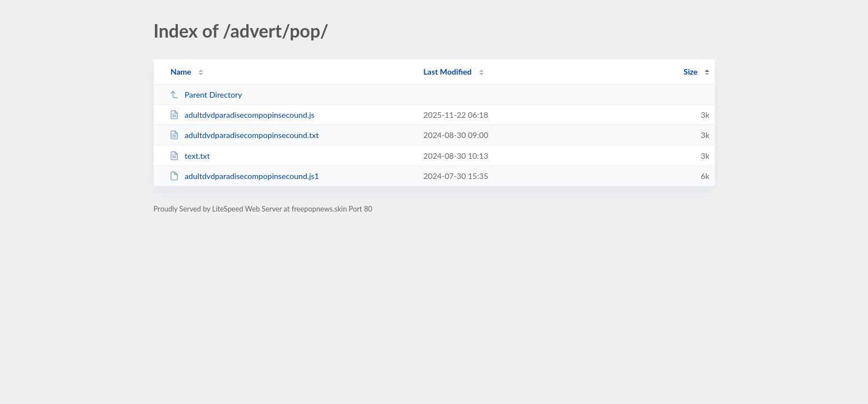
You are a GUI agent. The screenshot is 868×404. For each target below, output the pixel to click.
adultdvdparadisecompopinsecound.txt (244, 135)
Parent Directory (206, 95)
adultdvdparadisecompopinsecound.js (242, 115)
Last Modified (448, 72)
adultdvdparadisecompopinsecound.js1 (244, 176)
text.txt (190, 156)
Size (690, 72)
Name (181, 72)
